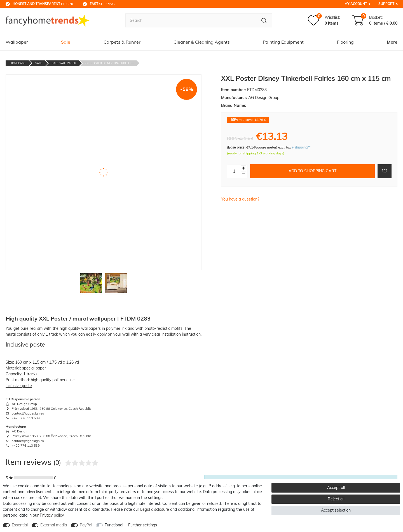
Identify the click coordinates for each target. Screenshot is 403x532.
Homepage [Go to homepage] (18, 63)
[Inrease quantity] (243, 168)
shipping (102, 4)
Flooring (345, 42)
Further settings (143, 525)
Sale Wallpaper (64, 63)
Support (386, 4)
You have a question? (240, 199)
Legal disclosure (155, 509)
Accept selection (336, 510)
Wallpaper (17, 42)
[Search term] (191, 20)
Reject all (336, 499)
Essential (20, 525)
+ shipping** (301, 147)
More (392, 42)
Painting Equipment (283, 42)
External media (54, 525)
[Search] (264, 20)
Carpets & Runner (122, 42)
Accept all (336, 488)
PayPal (86, 525)
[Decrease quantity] (243, 174)
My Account (356, 4)
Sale (66, 42)
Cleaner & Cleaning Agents (202, 42)
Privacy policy (52, 515)
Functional (114, 525)
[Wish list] (324, 20)
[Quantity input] (234, 171)
